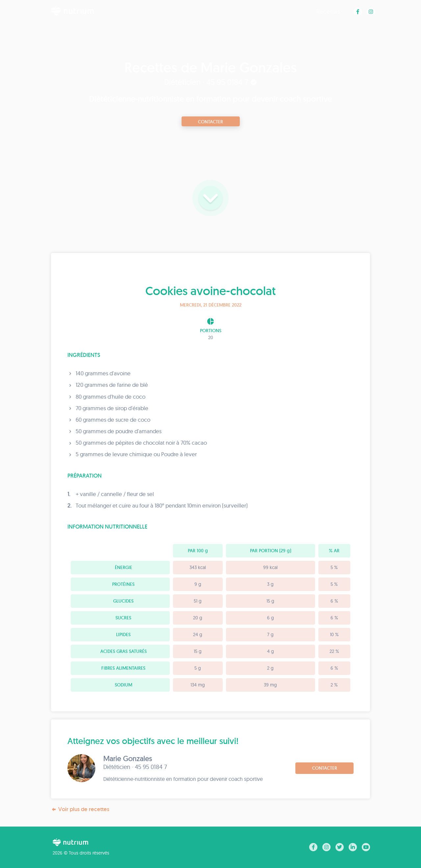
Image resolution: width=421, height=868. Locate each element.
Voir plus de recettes (80, 809)
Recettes (328, 11)
